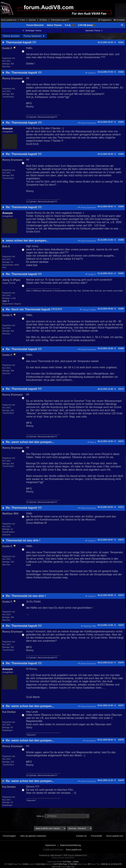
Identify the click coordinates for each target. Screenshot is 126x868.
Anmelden (119, 20)
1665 (122, 207)
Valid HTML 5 (57, 867)
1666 (122, 240)
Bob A (92, 442)
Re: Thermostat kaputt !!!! (24, 73)
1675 (122, 625)
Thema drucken (11, 36)
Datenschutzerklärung (70, 845)
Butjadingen (7, 730)
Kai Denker (89, 741)
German (32, 20)
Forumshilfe (96, 836)
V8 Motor (43, 20)
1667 (122, 273)
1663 (122, 122)
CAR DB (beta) (87, 25)
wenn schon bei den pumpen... (27, 241)
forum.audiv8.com (9, 20)
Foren (23, 20)
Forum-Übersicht (35, 25)
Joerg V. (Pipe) (88, 310)
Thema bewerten (34, 36)
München (6, 67)
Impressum (51, 845)
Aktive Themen (54, 25)
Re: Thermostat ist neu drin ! (26, 596)
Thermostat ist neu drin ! (23, 540)
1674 (122, 595)
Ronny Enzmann (87, 123)
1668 (122, 309)
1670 (122, 389)
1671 (122, 441)
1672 (122, 507)
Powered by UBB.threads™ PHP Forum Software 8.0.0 (63, 855)
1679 (122, 780)
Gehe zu (40, 816)
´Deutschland (8, 97)
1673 (122, 540)
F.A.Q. (70, 25)
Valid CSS (70, 867)
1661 (122, 42)
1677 (122, 705)
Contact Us (81, 836)
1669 (122, 348)
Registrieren (105, 20)
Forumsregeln (9, 836)
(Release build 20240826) (63, 858)
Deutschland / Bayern (12, 304)
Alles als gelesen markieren (33, 836)
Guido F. (91, 73)
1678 (122, 740)
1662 (122, 72)
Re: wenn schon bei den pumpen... (30, 442)
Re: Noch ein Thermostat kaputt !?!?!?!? (34, 309)
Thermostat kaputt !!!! (21, 42)
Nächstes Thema (94, 31)
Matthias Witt (88, 626)
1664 (122, 154)
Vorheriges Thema (32, 31)
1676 (122, 663)
